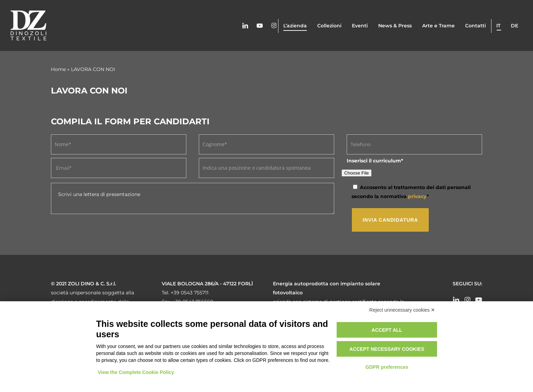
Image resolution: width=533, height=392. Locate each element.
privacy (417, 196)
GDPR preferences (387, 367)
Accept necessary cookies (387, 349)
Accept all (387, 330)
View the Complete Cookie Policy (136, 372)
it (498, 26)
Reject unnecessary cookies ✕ (402, 310)
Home (58, 69)
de (514, 26)
